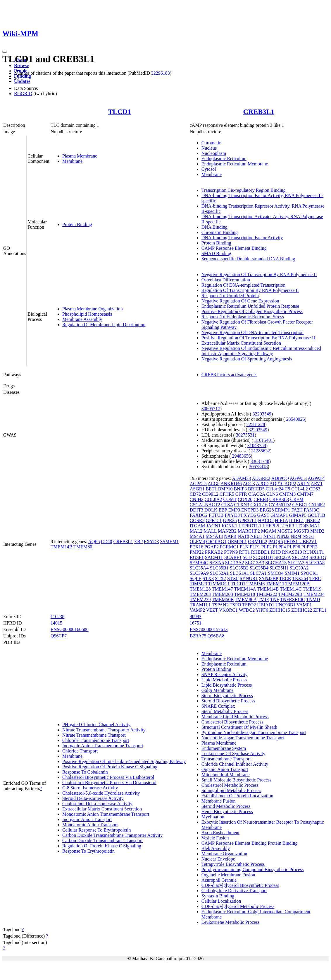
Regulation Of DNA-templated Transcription (244, 285)
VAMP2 (197, 610)
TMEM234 (314, 594)
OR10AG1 (216, 542)
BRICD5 (256, 489)
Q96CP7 (59, 636)
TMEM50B (223, 600)
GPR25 (230, 520)
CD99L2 (210, 494)
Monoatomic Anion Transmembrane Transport (106, 814)
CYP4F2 (317, 505)
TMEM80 (83, 547)
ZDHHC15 (280, 610)
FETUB (216, 515)
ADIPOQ (280, 478)
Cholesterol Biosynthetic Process (232, 722)
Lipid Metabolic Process (224, 680)
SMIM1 (292, 573)
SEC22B (300, 557)
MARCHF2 (249, 531)
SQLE (196, 578)
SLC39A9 (199, 573)
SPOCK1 (309, 573)
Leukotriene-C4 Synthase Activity (233, 754)
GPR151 (214, 520)
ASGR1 (197, 489)
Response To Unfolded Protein (230, 296)
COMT (230, 499)
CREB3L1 (259, 112)
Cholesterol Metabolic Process (230, 785)
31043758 (257, 445)
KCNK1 (229, 526)
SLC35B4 (259, 568)
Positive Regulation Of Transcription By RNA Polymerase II (258, 338)
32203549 (262, 414)
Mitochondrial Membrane (226, 775)
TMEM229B (291, 594)
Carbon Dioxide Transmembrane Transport (102, 840)
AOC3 (249, 484)
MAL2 (196, 531)
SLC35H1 (279, 568)
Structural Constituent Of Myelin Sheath (239, 727)
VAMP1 (304, 605)
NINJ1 (270, 536)
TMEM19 (312, 589)
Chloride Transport (80, 751)
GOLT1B (316, 515)
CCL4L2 (300, 489)
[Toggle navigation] (5, 52)
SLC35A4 (199, 568)
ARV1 (317, 484)
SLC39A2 (299, 568)
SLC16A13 (276, 563)
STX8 (233, 578)
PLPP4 (279, 547)
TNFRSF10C (293, 600)
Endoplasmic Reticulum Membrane (235, 164)
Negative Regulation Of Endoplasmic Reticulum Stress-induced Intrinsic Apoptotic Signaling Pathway (261, 351)
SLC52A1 (219, 573)
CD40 (106, 542)
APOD (262, 484)
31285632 (261, 451)
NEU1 (256, 536)
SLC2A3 (296, 563)
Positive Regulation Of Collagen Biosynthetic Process (252, 311)
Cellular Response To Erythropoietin (97, 830)
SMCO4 (276, 573)
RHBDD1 (261, 552)
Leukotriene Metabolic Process (231, 922)
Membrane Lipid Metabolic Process (235, 717)
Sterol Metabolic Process (225, 711)
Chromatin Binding (220, 232)
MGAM (269, 531)
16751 (196, 623)
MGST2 (285, 531)
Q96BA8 (216, 636)
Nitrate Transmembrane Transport (94, 735)
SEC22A (282, 557)
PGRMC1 (229, 547)
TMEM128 (200, 589)
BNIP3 (240, 489)
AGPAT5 (198, 484)
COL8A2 (213, 499)
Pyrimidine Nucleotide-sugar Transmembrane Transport (254, 732)
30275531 (245, 435)
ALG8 (214, 484)
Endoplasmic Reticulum (224, 159)
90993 (196, 616)
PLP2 (267, 547)
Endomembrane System (224, 748)
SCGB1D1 (263, 557)
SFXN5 (217, 563)
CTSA (227, 505)
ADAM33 (241, 478)
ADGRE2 (261, 478)
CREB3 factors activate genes (230, 375)
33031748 (260, 461)
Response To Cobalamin (85, 772)
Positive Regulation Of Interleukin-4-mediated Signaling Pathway (124, 761)
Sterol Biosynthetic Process (227, 696)
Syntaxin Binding (218, 896)
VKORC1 (228, 610)
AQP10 (277, 484)
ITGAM (197, 526)
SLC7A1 (258, 573)
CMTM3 (288, 494)
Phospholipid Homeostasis (87, 314)
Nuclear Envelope (218, 859)
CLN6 (272, 494)
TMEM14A (245, 589)
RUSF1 (197, 557)
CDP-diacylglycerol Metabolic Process (238, 906)
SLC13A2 (235, 563)
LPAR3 (287, 526)
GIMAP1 (279, 515)
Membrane (72, 161)
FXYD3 (151, 542)
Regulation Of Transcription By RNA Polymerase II (250, 290)
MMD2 (317, 531)
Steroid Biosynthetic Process (228, 701)
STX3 (208, 578)
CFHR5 (227, 494)
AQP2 (290, 484)
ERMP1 (283, 510)
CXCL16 (259, 505)
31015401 (264, 440)
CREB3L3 (279, 499)
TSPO (235, 605)
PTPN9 (231, 552)
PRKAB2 (214, 552)
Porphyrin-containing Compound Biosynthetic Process (253, 869)
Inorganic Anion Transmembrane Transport (103, 746)
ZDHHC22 (302, 610)
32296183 (161, 73)
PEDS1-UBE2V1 (300, 542)
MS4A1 (197, 536)
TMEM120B (298, 584)
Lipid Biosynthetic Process (227, 685)
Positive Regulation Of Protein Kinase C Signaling (110, 767)
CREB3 (261, 499)
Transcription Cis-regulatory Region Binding (244, 190)
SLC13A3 (255, 563)
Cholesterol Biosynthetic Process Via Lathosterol (108, 777)
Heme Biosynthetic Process (227, 811)
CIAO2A (257, 494)
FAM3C (311, 510)
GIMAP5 (298, 515)
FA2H (297, 510)
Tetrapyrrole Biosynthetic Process (233, 864)
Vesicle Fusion (215, 838)
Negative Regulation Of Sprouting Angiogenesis (247, 359)
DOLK (211, 510)
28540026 (295, 419)
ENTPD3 (250, 510)
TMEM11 (275, 584)
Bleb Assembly (216, 848)
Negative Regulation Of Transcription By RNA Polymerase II (259, 274)
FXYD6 (249, 515)
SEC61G (318, 557)
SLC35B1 (219, 568)
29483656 (242, 456)
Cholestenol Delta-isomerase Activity (97, 804)
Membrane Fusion (219, 801)
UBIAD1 (266, 605)
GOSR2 (197, 520)
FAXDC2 (199, 515)
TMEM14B (62, 547)
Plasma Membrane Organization (93, 309)
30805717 (211, 409)
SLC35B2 (239, 568)
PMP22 (197, 552)
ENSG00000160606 (70, 629)
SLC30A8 (315, 563)
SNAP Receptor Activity (225, 674)
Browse (21, 65)
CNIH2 (197, 499)
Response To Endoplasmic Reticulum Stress (243, 317)
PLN (244, 547)
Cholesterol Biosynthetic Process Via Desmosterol (109, 783)
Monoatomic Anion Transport (90, 825)
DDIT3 (196, 510)
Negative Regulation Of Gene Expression (240, 301)
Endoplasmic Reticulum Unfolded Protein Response (250, 306)
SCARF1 (233, 557)
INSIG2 (313, 520)
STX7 (220, 578)
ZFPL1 (320, 610)
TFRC (315, 578)
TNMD (313, 600)
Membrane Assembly (82, 319)
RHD (276, 552)
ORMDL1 (237, 542)
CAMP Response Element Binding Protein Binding (250, 843)
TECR (285, 578)
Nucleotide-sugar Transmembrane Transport (243, 738)
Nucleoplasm (214, 153)
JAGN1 (213, 526)
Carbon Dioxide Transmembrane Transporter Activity (112, 835)
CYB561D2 (280, 505)
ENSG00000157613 (209, 629)
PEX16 (196, 547)
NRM (296, 536)
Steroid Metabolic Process (226, 806)
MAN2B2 (227, 531)
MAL (315, 526)
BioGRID (23, 94)
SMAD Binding (216, 253)
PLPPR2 (309, 547)
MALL (210, 531)
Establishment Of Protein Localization (237, 796)
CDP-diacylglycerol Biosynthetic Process (240, 885)
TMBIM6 (256, 584)
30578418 (258, 467)
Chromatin (211, 143)
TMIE (263, 600)
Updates (22, 81)
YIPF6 (262, 610)
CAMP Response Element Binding (234, 248)
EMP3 (234, 510)
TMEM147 (222, 589)
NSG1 (308, 536)
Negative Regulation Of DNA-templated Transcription (252, 332)
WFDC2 (247, 610)
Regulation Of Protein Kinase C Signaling (102, 846)
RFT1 (244, 552)
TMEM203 (200, 594)
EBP (138, 542)
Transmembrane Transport (226, 759)
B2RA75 (198, 636)
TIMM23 (199, 584)
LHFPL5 (271, 526)
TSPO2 (249, 605)
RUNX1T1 (314, 552)
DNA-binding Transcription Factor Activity (242, 238)
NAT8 (243, 536)
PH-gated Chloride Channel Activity (96, 725)
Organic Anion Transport (225, 769)
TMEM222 (267, 594)
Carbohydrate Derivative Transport (234, 891)
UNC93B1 (285, 605)
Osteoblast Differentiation (226, 280)
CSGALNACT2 (205, 505)
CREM (297, 499)
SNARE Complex (218, 706)
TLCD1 (119, 112)
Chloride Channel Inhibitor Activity (235, 764)
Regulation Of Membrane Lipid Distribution (104, 325)
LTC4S (302, 526)
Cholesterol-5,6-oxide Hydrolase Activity (101, 793)
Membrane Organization (224, 854)
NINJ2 (283, 536)
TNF (275, 600)
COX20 (245, 499)
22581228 (256, 424)
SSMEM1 (169, 542)
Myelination (213, 817)
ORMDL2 (258, 542)
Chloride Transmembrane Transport (96, 740)
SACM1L (214, 557)
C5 (288, 489)
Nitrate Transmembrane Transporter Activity (104, 730)
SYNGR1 (249, 578)
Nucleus (209, 148)
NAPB (230, 536)
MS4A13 (214, 536)
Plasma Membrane (80, 156)
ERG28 (267, 510)
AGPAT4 (316, 478)
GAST (263, 515)
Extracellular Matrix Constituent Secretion (241, 343)
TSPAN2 (220, 605)
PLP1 (255, 547)
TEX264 (300, 578)
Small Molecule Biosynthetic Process (237, 780)
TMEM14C (291, 589)
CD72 (195, 494)
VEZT (212, 610)
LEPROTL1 (250, 526)
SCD (247, 557)
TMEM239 (200, 600)
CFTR (241, 494)
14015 (56, 623)
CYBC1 (300, 505)
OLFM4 (197, 542)
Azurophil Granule (219, 880)
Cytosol (209, 169)
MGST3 (301, 531)
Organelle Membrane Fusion (228, 875)
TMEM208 (222, 594)
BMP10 (225, 489)
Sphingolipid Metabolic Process (231, 790)
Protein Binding (77, 224)
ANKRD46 (231, 484)
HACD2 (266, 520)
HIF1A (281, 520)
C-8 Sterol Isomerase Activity (90, 788)
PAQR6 (276, 542)
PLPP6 (294, 547)
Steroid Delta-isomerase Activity (93, 798)
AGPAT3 (298, 478)
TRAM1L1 (200, 605)
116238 (57, 616)
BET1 (211, 489)
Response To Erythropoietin (88, 851)
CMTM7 (305, 494)
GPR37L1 (248, 520)
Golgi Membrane (218, 690)
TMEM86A (246, 600)
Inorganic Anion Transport (87, 819)
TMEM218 (244, 594)
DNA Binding (214, 227)
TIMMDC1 (219, 584)
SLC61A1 (240, 573)
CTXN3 (242, 505)
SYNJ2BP (269, 578)
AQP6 (94, 542)
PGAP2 (212, 547)
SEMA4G (199, 563)
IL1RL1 (296, 520)
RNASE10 (292, 552)
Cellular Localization (221, 901)
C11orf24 (275, 489)
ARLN (304, 484)
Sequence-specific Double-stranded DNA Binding (248, 259)
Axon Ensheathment (220, 833)
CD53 (315, 489)
